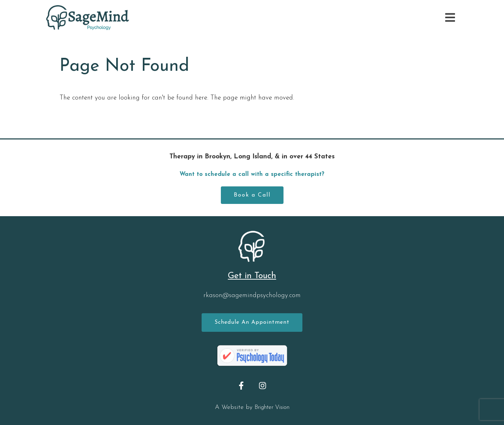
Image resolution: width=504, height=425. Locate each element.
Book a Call (252, 195)
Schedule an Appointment (252, 322)
